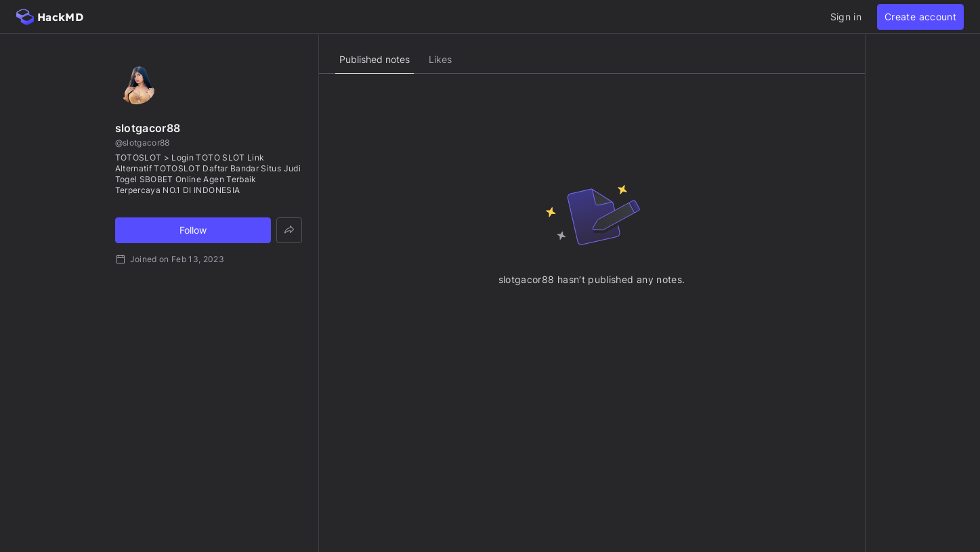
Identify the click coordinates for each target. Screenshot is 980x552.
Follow (193, 230)
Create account (920, 17)
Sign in (846, 17)
